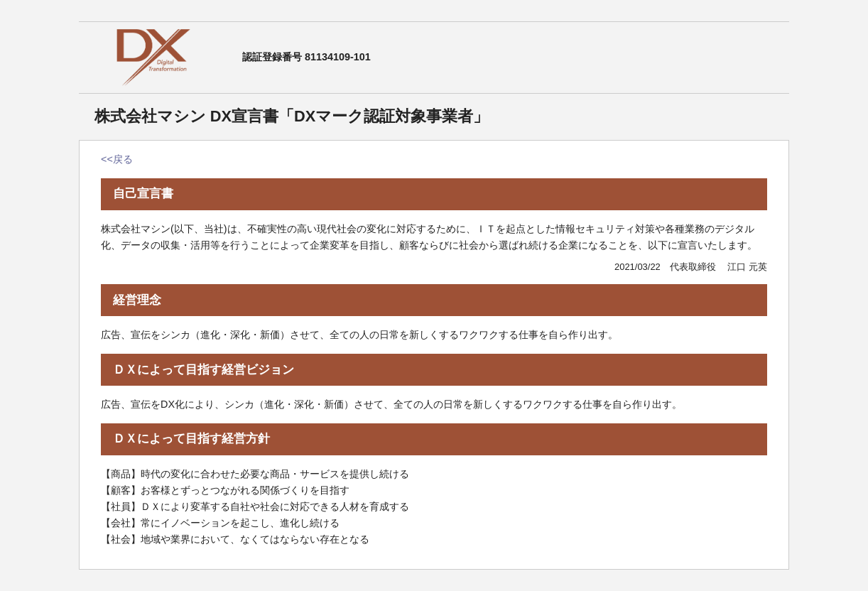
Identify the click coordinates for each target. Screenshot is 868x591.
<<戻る (117, 159)
